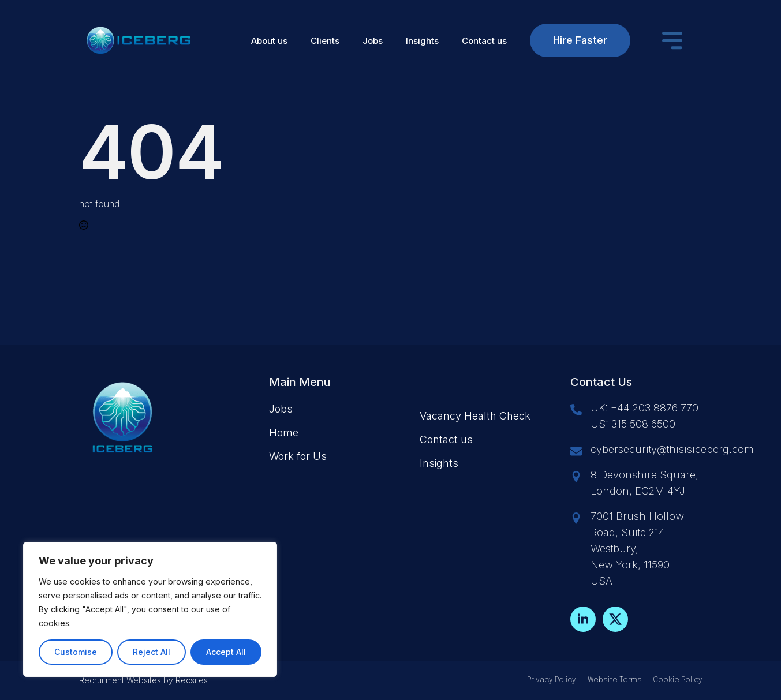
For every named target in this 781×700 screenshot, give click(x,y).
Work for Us (298, 456)
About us (269, 41)
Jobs (373, 41)
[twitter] (615, 619)
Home (284, 433)
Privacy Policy (552, 680)
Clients (325, 41)
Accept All (226, 652)
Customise (76, 652)
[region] (150, 609)
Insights (422, 41)
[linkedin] (583, 619)
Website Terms (615, 680)
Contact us (484, 41)
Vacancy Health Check (475, 416)
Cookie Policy (678, 680)
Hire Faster (580, 40)
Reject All (152, 652)
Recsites (192, 680)
